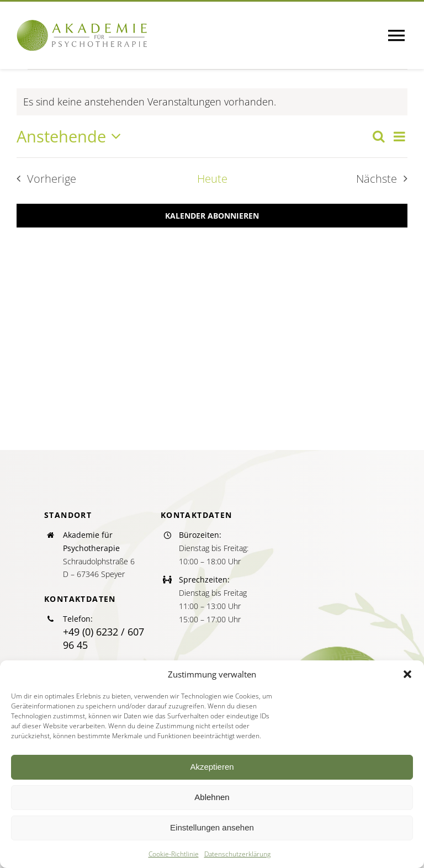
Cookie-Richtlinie (174, 854)
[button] (407, 674)
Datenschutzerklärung (237, 854)
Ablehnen (212, 797)
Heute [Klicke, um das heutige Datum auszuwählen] (212, 179)
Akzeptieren (212, 767)
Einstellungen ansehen (212, 827)
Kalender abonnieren (212, 216)
